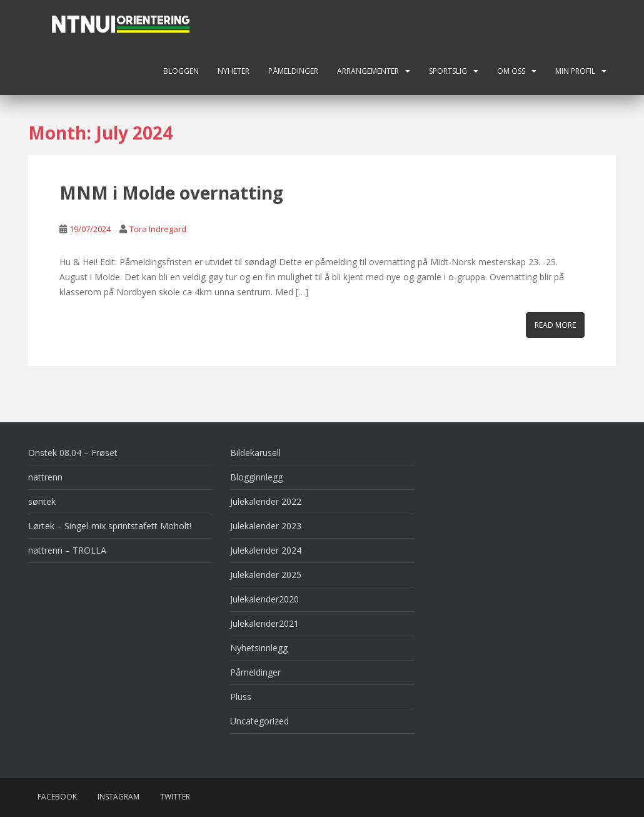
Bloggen (181, 71)
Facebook (57, 797)
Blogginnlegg (256, 477)
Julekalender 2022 (266, 501)
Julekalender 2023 (266, 526)
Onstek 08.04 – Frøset (73, 453)
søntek (42, 501)
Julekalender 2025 (266, 575)
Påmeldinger (293, 71)
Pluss (241, 697)
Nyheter (234, 71)
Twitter (175, 797)
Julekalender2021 (264, 623)
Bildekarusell (255, 453)
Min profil (575, 71)
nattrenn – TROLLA (67, 550)
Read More (555, 325)
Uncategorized (259, 721)
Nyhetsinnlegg (259, 648)
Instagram (118, 797)
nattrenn (45, 477)
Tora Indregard (158, 229)
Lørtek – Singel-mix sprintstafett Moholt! (110, 526)
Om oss (511, 71)
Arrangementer (368, 71)
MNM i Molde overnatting (171, 193)
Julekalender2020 (264, 599)
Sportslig (448, 71)
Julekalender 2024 (266, 550)
